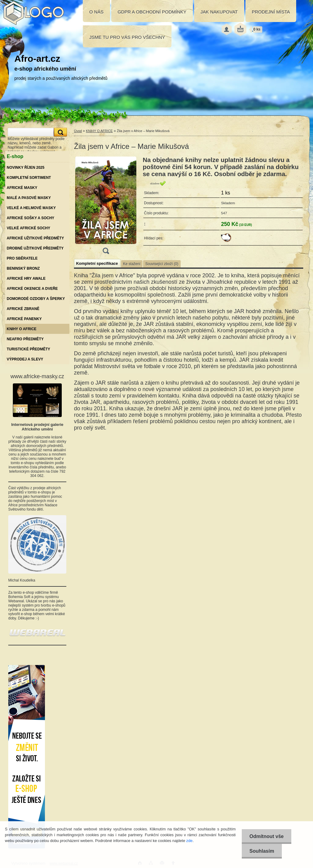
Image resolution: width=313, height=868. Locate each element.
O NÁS (96, 12)
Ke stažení (132, 264)
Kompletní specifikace (97, 263)
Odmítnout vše (267, 836)
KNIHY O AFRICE (99, 131)
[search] (60, 132)
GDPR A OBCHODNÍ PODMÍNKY (152, 12)
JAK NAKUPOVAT (219, 12)
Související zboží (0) (162, 264)
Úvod (78, 131)
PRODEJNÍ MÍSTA (271, 12)
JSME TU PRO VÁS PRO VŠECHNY (127, 37)
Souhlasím (262, 851)
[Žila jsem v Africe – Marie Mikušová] (106, 207)
